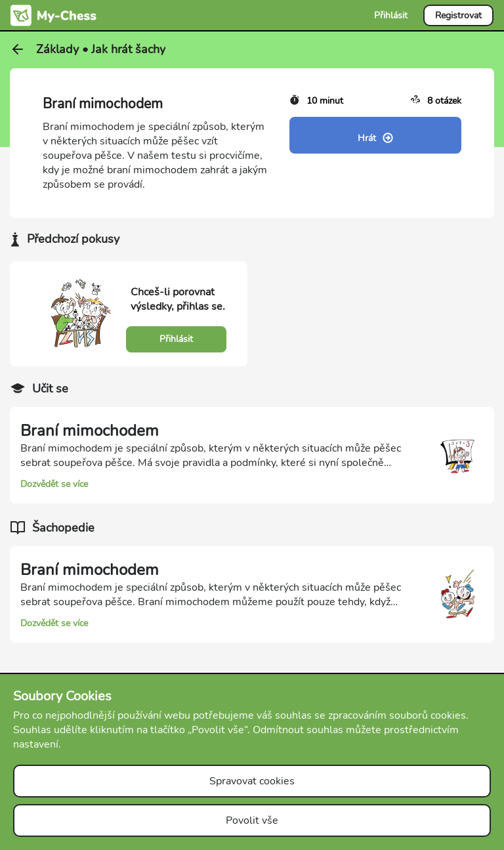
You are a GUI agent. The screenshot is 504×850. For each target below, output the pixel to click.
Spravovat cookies (252, 781)
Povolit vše (252, 820)
